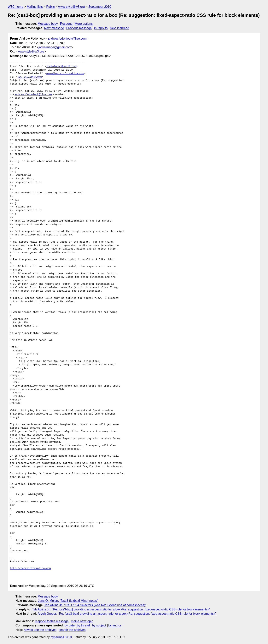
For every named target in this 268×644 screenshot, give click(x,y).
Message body (48, 24)
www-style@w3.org (71, 7)
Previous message (79, 28)
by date (69, 625)
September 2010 (100, 7)
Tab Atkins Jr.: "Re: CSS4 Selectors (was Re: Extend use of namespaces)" (95, 605)
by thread (83, 625)
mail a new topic (82, 621)
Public (50, 7)
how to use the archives (40, 630)
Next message (54, 28)
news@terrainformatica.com (65, 74)
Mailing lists (35, 7)
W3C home (15, 7)
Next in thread (119, 28)
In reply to (101, 28)
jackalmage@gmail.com (55, 47)
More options (84, 24)
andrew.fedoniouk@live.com (67, 39)
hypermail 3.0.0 (61, 637)
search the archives (72, 630)
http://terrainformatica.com (30, 568)
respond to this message (52, 621)
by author (115, 625)
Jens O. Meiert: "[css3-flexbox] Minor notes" (68, 601)
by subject (99, 625)
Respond (66, 24)
